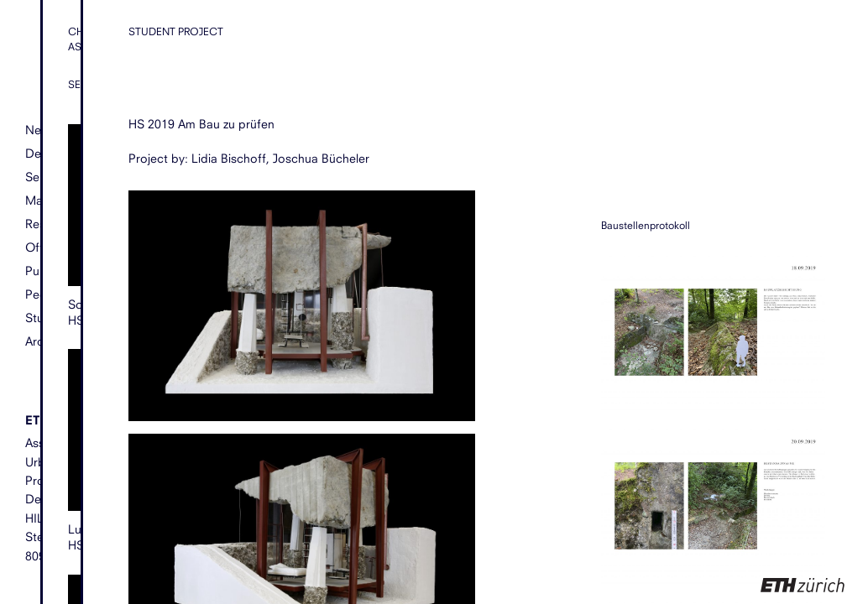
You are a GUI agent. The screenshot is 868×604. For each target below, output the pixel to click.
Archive (45, 341)
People (44, 294)
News (41, 130)
